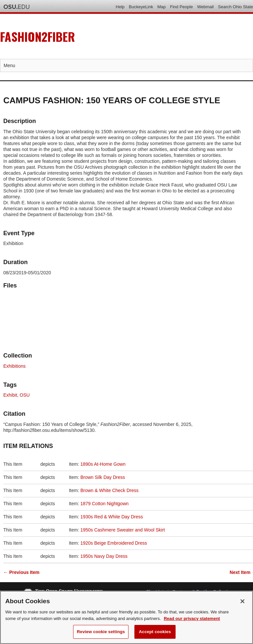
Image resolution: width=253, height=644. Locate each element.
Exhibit (10, 395)
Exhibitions (14, 366)
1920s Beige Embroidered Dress (114, 543)
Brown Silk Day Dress (103, 477)
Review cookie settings (101, 632)
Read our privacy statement (192, 619)
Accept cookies (155, 632)
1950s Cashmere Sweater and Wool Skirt (123, 530)
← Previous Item (21, 572)
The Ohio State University (16, 7)
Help (120, 7)
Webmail (205, 7)
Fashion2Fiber (38, 36)
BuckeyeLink (141, 7)
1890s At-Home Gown (103, 464)
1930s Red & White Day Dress (112, 517)
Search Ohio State (236, 7)
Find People (181, 7)
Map (162, 7)
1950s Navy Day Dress (104, 556)
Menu (9, 65)
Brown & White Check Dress (110, 490)
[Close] (242, 601)
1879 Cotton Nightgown (104, 504)
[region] (126, 617)
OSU (25, 395)
